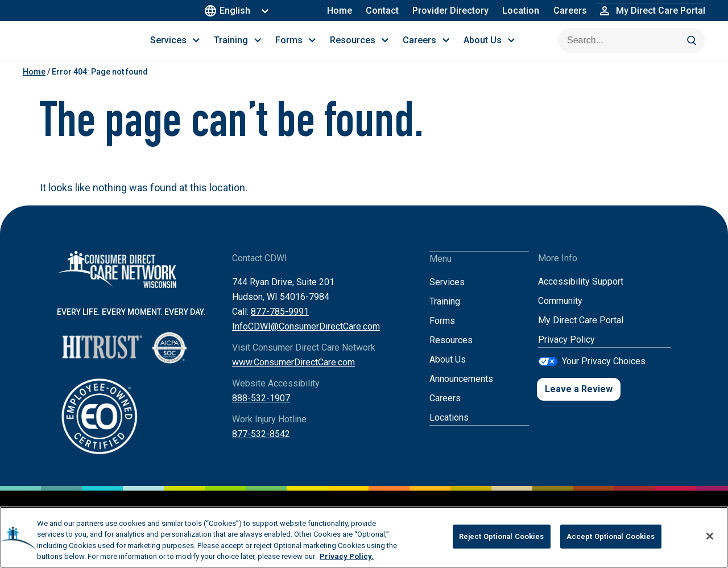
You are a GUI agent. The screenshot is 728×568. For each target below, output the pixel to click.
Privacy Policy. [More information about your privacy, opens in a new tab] (347, 556)
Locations (449, 430)
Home (340, 11)
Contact (383, 11)
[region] (364, 537)
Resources (451, 353)
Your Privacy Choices (604, 374)
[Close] (710, 536)
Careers (570, 11)
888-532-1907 (261, 411)
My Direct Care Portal (581, 333)
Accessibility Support (581, 295)
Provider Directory (451, 11)
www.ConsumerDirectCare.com (293, 375)
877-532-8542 (261, 447)
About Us (448, 372)
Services (447, 295)
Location (521, 11)
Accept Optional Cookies (611, 536)
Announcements (461, 391)
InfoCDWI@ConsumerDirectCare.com (306, 339)
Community (560, 314)
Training (445, 314)
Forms (442, 333)
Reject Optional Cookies (502, 536)
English (230, 11)
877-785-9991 (280, 325)
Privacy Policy (566, 353)
